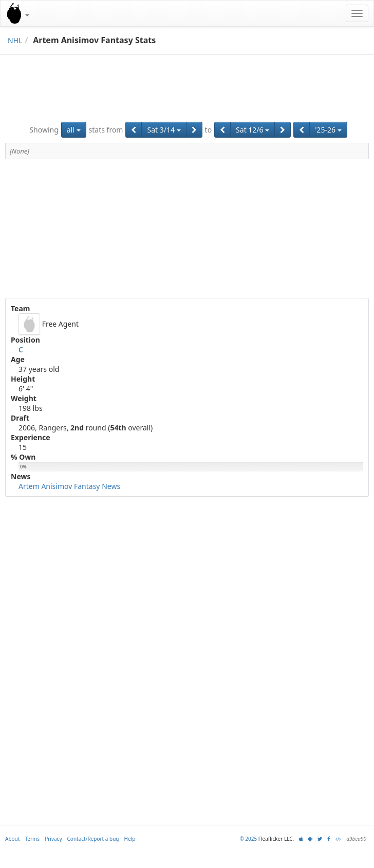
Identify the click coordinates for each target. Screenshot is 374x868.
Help (130, 839)
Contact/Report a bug (93, 839)
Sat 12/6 (253, 130)
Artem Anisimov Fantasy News (69, 486)
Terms (32, 839)
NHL (15, 40)
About (12, 839)
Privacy (53, 839)
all (74, 130)
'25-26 (328, 130)
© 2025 (248, 839)
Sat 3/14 (164, 130)
